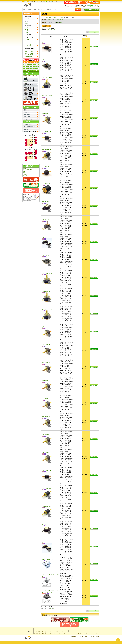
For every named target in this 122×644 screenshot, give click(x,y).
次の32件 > (95, 32)
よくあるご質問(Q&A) (78, 633)
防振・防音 (57, 17)
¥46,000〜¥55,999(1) (29, 57)
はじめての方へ (32, 2)
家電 (24, 173)
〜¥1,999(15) (27, 50)
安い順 (57, 19)
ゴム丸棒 (25, 176)
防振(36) (26, 28)
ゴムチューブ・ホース (28, 171)
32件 (55, 22)
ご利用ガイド (41, 2)
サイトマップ (95, 633)
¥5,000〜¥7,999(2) (29, 53)
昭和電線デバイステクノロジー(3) (31, 42)
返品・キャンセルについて (62, 631)
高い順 (61, 19)
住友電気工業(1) (28, 46)
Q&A (98, 7)
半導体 (24, 168)
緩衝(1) (26, 31)
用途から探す (49, 17)
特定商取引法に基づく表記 (55, 633)
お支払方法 (44, 631)
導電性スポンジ (26, 174)
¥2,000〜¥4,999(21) (29, 52)
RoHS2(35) (27, 29)
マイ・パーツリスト (91, 7)
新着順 (50, 19)
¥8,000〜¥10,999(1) (29, 55)
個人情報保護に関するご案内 (41, 633)
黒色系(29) (27, 23)
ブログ (48, 2)
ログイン (70, 7)
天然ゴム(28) (27, 19)
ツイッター (54, 2)
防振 (62, 17)
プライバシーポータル (67, 633)
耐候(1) (26, 32)
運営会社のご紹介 (38, 629)
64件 (58, 22)
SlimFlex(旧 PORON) (27, 170)
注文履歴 (83, 7)
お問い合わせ (88, 633)
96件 (61, 22)
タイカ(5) (27, 39)
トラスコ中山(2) (28, 44)
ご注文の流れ (37, 631)
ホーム (25, 2)
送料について (51, 631)
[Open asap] (118, 641)
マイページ (76, 7)
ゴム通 (43, 17)
